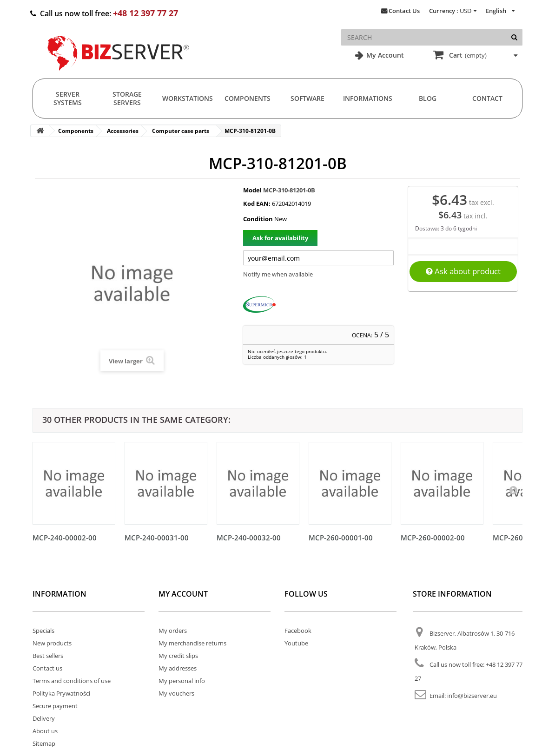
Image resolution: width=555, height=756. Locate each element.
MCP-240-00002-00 (65, 538)
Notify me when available (278, 274)
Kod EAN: (257, 204)
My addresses (178, 668)
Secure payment (55, 706)
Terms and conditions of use (72, 681)
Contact (487, 98)
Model (252, 190)
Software (307, 98)
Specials (43, 631)
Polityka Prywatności (61, 693)
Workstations (188, 98)
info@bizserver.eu (472, 696)
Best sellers (48, 656)
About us (45, 731)
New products (52, 643)
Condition (258, 219)
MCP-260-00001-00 (341, 538)
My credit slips (178, 656)
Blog (428, 98)
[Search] (514, 37)
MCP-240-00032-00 (249, 538)
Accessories (123, 131)
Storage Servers (127, 98)
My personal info (182, 681)
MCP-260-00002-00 (433, 538)
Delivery (44, 718)
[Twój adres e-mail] (318, 258)
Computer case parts (181, 131)
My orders (173, 631)
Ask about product (463, 271)
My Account (384, 55)
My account (183, 594)
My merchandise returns (192, 643)
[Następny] (513, 490)
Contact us (47, 668)
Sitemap (44, 743)
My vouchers (176, 693)
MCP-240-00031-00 (157, 538)
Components (248, 98)
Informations (368, 98)
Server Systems (68, 98)
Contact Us (404, 11)
